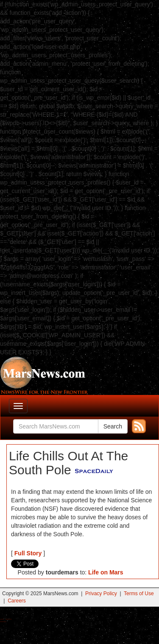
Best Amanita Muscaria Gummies (3, 622)
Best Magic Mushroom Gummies (9, 619)
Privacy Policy (101, 594)
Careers (17, 601)
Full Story (28, 553)
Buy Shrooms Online (2, 619)
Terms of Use (139, 594)
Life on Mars (106, 572)
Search (113, 426)
